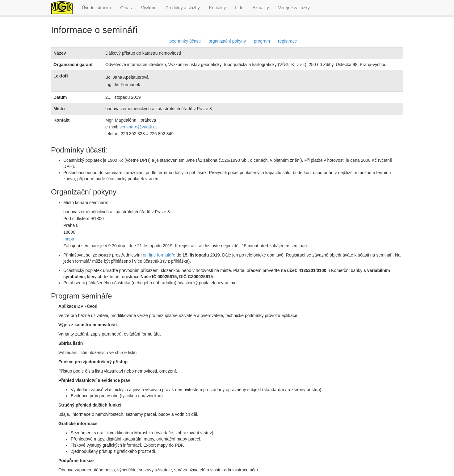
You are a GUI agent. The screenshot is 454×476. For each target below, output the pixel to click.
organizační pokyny (227, 41)
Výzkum (149, 8)
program (262, 41)
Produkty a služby (183, 8)
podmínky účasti (185, 41)
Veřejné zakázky (294, 8)
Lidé (239, 8)
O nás (126, 8)
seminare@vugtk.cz (139, 127)
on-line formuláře (159, 255)
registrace (287, 41)
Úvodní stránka (96, 8)
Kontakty (217, 8)
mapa (69, 239)
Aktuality (261, 8)
